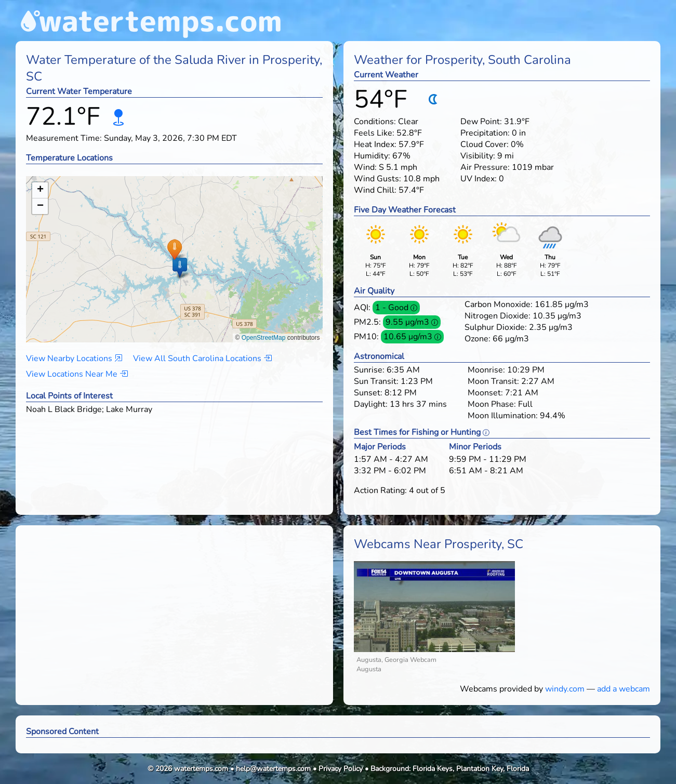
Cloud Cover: (485, 144)
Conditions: (375, 122)
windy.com (565, 689)
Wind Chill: (375, 190)
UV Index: (479, 179)
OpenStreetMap (264, 338)
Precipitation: (485, 133)
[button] (174, 249)
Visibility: (478, 156)
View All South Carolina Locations (202, 358)
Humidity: (372, 156)
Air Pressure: (485, 167)
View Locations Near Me (77, 374)
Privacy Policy (341, 769)
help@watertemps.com (273, 769)
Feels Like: (374, 133)
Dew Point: (481, 122)
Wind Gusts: (377, 179)
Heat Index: (375, 144)
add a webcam (624, 689)
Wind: (365, 167)
